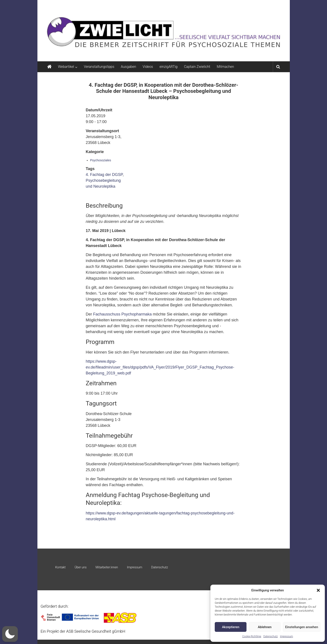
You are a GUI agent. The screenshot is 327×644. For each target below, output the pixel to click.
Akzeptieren (231, 627)
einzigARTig (168, 67)
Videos (148, 67)
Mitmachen (225, 67)
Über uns (81, 567)
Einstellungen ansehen (302, 627)
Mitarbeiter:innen (107, 567)
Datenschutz (271, 636)
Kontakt (60, 567)
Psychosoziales (101, 160)
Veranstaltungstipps (99, 67)
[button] (318, 590)
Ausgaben (128, 67)
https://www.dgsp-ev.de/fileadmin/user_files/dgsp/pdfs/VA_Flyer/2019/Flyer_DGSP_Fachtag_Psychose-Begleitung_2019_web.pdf (160, 367)
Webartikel (66, 67)
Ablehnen (265, 627)
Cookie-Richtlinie (252, 636)
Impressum (287, 636)
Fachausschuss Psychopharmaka (122, 314)
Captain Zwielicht (197, 67)
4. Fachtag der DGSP (104, 175)
